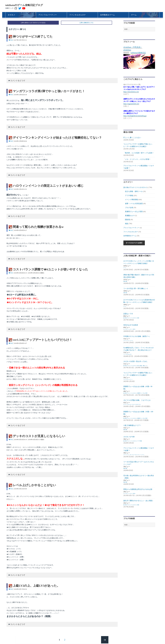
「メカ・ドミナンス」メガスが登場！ (137, 159)
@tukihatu (127, 50)
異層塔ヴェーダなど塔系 (134, 212)
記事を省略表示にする (87, 23)
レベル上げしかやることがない (34, 485)
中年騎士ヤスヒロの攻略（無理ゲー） (137, 336)
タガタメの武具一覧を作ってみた (135, 361)
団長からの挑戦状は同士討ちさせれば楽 (138, 489)
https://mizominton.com (131, 92)
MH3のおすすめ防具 (131, 325)
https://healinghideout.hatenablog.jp (135, 116)
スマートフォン (127, 341)
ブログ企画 (129, 208)
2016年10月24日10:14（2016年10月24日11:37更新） (30, 440)
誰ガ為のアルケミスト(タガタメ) (135, 187)
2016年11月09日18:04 (20, 141)
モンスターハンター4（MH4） (130, 494)
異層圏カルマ (130, 216)
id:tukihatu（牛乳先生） (133, 47)
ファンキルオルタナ (131, 232)
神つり (11, 40)
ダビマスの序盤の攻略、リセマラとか (137, 400)
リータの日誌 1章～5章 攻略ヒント (136, 289)
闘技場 (127, 220)
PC (131, 455)
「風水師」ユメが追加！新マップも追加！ (139, 153)
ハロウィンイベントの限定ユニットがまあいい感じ (48, 186)
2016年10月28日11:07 (20, 343)
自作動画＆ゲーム (130, 236)
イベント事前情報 (131, 200)
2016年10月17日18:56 (20, 589)
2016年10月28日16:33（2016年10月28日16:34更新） (30, 273)
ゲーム (125, 268)
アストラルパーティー (131, 228)
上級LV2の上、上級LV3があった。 (36, 586)
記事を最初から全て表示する (30, 23)
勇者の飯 (125, 281)
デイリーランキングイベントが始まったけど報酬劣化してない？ (57, 138)
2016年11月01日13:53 (20, 189)
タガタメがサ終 (129, 437)
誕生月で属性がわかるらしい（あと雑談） (139, 501)
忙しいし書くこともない (132, 138)
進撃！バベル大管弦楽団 (134, 204)
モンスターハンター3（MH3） (130, 329)
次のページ (105, 640)
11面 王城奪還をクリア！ (132, 425)
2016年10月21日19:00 (20, 489)
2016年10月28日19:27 (20, 230)
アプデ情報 (129, 196)
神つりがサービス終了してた (33, 37)
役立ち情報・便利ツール (134, 191)
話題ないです (128, 314)
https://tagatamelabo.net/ (131, 104)
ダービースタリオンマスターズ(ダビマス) (132, 404)
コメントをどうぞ (18, 81)
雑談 (127, 224)
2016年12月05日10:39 (20, 95)
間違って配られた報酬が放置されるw (38, 227)
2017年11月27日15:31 (20, 40)
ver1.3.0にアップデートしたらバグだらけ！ (43, 340)
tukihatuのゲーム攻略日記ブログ (24, 5)
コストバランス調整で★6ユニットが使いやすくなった (50, 269)
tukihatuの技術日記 (138, 53)
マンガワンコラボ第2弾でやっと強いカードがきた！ (49, 91)
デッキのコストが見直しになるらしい (39, 436)
